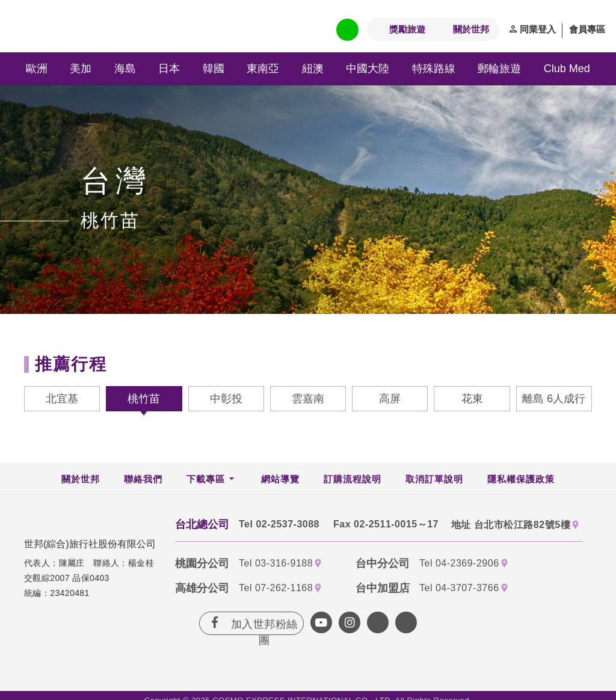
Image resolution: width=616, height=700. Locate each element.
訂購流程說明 (353, 479)
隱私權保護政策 (521, 479)
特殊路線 (434, 69)
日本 (169, 69)
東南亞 (263, 69)
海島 (125, 69)
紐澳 (313, 69)
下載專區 (206, 479)
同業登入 (538, 29)
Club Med (567, 69)
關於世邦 (471, 29)
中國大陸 (368, 69)
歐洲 (37, 69)
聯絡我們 (143, 479)
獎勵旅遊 (407, 29)
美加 (81, 69)
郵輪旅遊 (499, 69)
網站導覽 (280, 479)
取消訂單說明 (434, 479)
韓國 (214, 69)
